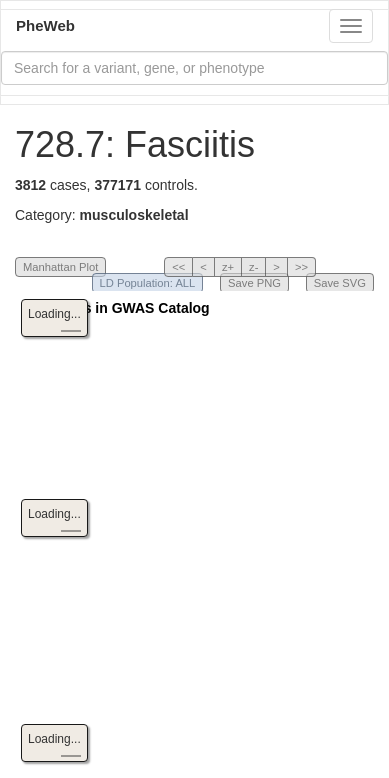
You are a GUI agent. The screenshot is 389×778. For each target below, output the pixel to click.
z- (253, 267)
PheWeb (45, 25)
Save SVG (340, 283)
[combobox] (194, 68)
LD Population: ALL (148, 283)
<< (178, 267)
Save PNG (254, 283)
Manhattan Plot (60, 267)
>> (301, 267)
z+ (228, 267)
